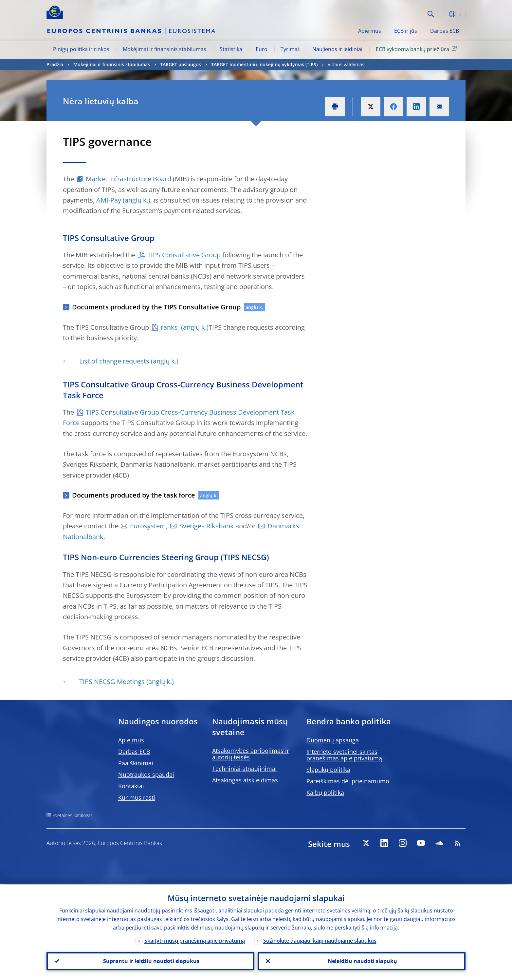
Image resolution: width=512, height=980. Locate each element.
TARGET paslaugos (181, 64)
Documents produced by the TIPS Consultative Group (156, 307)
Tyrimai (290, 49)
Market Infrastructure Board (128, 179)
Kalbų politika (325, 793)
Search (431, 14)
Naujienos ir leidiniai (337, 49)
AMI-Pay (109, 200)
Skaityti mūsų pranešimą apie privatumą (195, 940)
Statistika (231, 49)
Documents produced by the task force (134, 495)
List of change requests (114, 361)
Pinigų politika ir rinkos (81, 49)
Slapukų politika (328, 770)
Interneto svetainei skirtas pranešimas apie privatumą (344, 755)
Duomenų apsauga (333, 740)
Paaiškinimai (136, 763)
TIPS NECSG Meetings (112, 682)
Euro (262, 49)
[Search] (393, 13)
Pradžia (55, 64)
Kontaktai (131, 786)
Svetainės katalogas (73, 815)
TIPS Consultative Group (184, 255)
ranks (170, 327)
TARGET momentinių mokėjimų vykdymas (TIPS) (264, 64)
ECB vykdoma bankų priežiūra (417, 49)
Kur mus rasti (137, 797)
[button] (443, 14)
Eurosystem (148, 526)
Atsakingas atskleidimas (245, 780)
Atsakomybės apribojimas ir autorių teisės (251, 754)
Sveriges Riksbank (207, 526)
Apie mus (370, 31)
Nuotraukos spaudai (146, 774)
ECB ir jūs (406, 31)
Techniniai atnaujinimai (245, 769)
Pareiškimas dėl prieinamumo (348, 781)
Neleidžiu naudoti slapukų (362, 961)
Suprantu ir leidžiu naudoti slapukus (151, 961)
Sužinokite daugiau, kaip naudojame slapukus (320, 940)
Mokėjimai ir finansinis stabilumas (165, 49)
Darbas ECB (445, 31)
